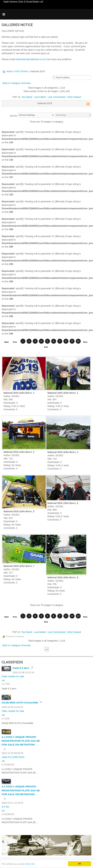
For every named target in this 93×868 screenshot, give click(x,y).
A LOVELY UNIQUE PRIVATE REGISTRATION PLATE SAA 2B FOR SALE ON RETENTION (21, 741)
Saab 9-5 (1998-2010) (13, 757)
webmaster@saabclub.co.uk (30, 59)
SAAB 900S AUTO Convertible (20, 703)
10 (78, 341)
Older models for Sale (13, 676)
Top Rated (27, 97)
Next (85, 342)
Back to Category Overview (17, 83)
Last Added (40, 97)
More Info (30, 864)
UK (3, 680)
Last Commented (57, 97)
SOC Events (22, 71)
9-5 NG (5, 807)
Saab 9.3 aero (21, 668)
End (46, 347)
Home (9, 71)
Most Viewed (74, 97)
